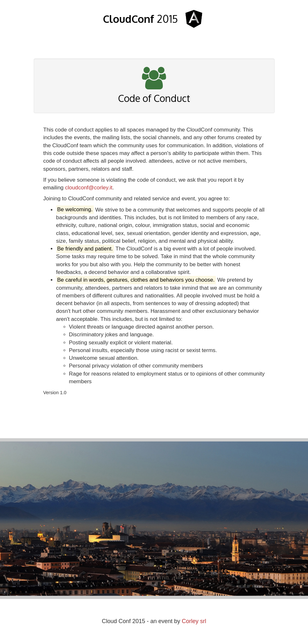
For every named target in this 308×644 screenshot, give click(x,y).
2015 (140, 19)
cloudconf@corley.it (89, 188)
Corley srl (194, 621)
